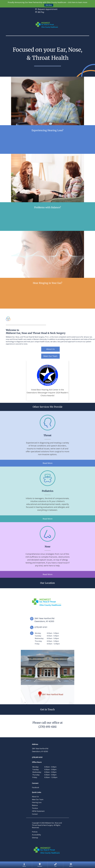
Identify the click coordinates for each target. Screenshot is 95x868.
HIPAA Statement (38, 811)
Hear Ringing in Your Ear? (48, 283)
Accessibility (36, 835)
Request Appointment (48, 9)
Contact (35, 814)
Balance (35, 805)
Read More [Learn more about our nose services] (48, 574)
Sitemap (35, 838)
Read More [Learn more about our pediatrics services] (48, 519)
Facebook (35, 787)
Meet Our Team (50, 356)
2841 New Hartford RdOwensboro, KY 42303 (44, 620)
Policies (35, 832)
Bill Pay (41, 12)
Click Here (49, 5)
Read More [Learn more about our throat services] (48, 463)
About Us (50, 349)
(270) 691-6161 (47, 727)
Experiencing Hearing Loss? (47, 130)
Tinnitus (35, 808)
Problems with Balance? (48, 207)
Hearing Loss (37, 802)
